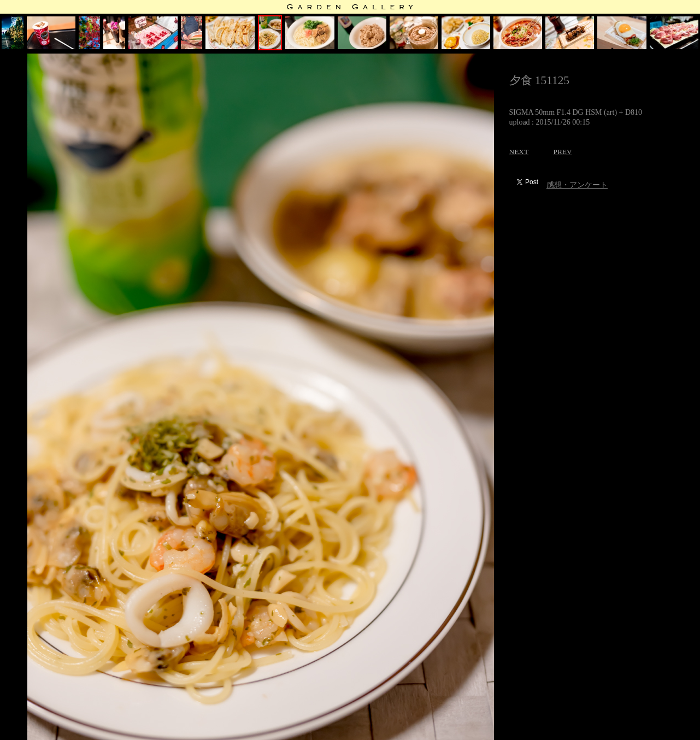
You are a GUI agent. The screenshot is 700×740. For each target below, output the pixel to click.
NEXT (519, 152)
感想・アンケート (577, 185)
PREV (563, 152)
